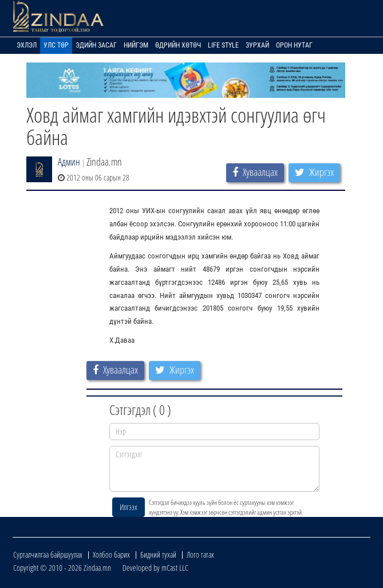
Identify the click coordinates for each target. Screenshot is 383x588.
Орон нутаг (294, 45)
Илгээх (129, 507)
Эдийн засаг (96, 45)
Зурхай (257, 45)
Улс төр (56, 45)
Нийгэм (136, 45)
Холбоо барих (111, 554)
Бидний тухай (158, 554)
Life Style (223, 45)
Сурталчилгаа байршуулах (48, 554)
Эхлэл (27, 45)
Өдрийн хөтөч (178, 45)
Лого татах (200, 554)
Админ (69, 162)
